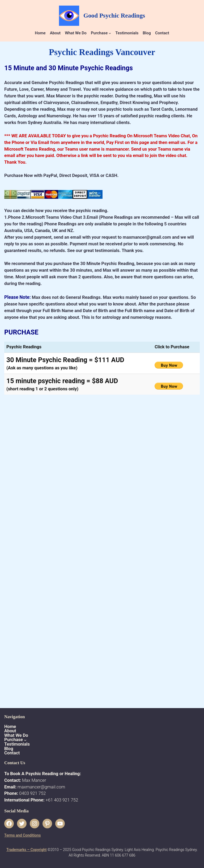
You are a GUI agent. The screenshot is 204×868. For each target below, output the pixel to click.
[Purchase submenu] (110, 33)
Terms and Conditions (22, 835)
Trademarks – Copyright (26, 850)
